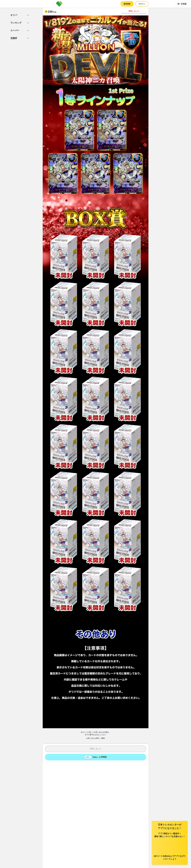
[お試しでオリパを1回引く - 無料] (96, 757)
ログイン (142, 4)
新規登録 (127, 4)
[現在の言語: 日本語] (182, 4)
